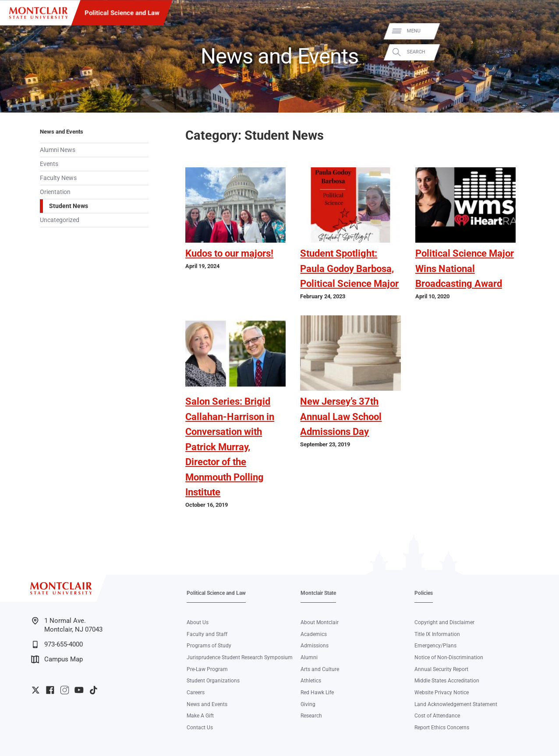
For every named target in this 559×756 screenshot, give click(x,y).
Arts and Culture (320, 669)
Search (541, 52)
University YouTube (79, 690)
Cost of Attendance (437, 716)
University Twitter (36, 690)
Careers (196, 692)
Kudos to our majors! (229, 253)
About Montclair (320, 622)
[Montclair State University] (38, 13)
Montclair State (318, 593)
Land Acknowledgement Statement (456, 704)
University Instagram (65, 690)
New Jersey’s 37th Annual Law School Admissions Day (341, 417)
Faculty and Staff (207, 634)
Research (311, 716)
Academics (314, 634)
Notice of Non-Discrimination (449, 657)
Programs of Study (209, 646)
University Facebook (50, 690)
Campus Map (57, 659)
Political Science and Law (122, 13)
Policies (424, 593)
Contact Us (200, 728)
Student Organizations (213, 681)
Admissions (315, 646)
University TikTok (94, 690)
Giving (308, 704)
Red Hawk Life (317, 692)
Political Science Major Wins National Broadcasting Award (465, 268)
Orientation (55, 192)
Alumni (309, 657)
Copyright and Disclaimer (444, 622)
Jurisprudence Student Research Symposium (240, 657)
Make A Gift (200, 716)
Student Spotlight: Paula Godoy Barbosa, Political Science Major (349, 268)
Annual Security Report (441, 669)
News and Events (62, 132)
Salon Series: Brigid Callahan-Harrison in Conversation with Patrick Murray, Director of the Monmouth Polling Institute (230, 447)
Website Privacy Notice (442, 692)
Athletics (311, 681)
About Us (198, 622)
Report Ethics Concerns (442, 728)
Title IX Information (437, 634)
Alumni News (58, 150)
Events (49, 164)
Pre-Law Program (207, 669)
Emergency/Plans (435, 646)
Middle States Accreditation (447, 681)
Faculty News (58, 178)
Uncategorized (60, 220)
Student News (69, 206)
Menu (539, 31)
